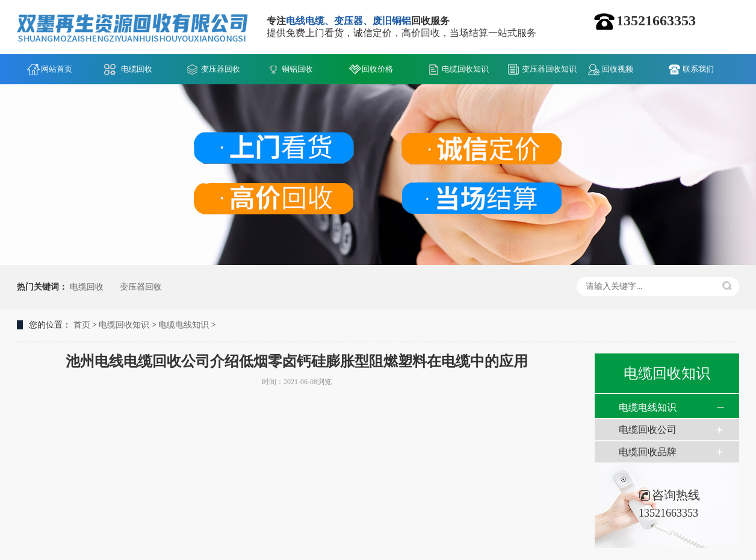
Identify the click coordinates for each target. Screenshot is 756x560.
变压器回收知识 (549, 69)
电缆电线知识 (184, 325)
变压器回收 (221, 69)
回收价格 (377, 69)
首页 (82, 325)
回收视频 (618, 69)
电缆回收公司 (648, 430)
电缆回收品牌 (648, 452)
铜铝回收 (297, 69)
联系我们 (698, 69)
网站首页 (57, 69)
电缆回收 (137, 69)
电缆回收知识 (465, 69)
